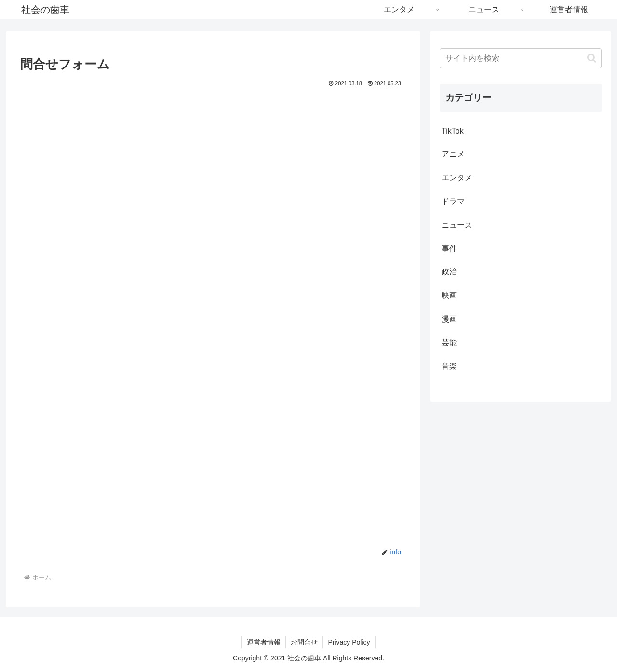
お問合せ (304, 642)
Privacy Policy (349, 642)
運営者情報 (264, 642)
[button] (592, 58)
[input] (521, 58)
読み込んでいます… (174, 306)
